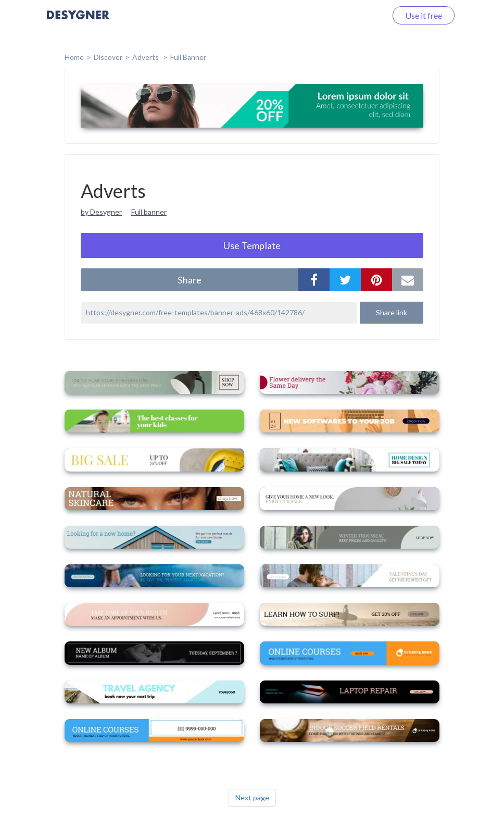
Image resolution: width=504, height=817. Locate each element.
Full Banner (188, 57)
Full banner (149, 212)
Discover (108, 57)
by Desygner (101, 212)
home (74, 57)
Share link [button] (392, 312)
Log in (362, 15)
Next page (252, 797)
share (190, 280)
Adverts (146, 57)
